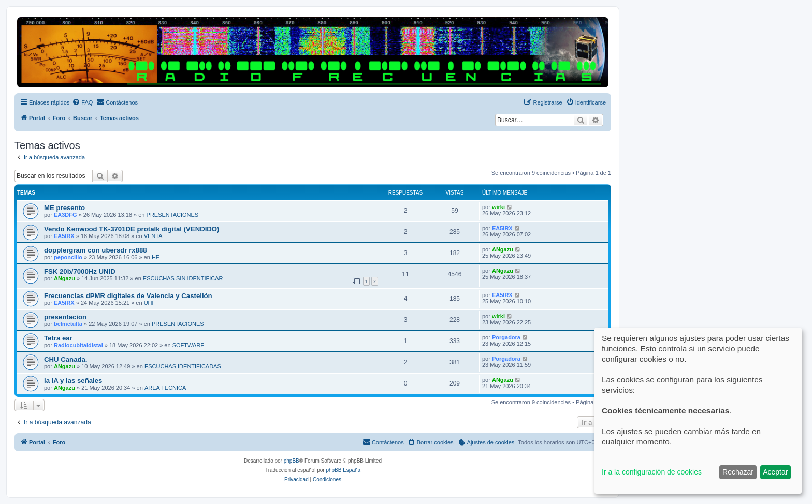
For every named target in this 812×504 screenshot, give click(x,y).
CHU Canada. (66, 359)
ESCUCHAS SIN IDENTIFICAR (183, 278)
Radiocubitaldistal (78, 345)
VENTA (153, 236)
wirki (498, 207)
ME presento (64, 208)
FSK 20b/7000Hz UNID (80, 271)
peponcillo (68, 257)
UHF (150, 303)
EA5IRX (64, 236)
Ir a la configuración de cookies (652, 472)
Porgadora (506, 337)
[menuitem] (82, 102)
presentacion (65, 317)
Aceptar (775, 472)
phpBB (292, 461)
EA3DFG (66, 215)
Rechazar (738, 472)
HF (156, 257)
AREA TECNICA (165, 388)
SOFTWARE (189, 345)
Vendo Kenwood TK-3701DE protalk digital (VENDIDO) (132, 229)
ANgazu (503, 249)
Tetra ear (58, 338)
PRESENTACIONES (173, 215)
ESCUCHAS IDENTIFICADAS (183, 366)
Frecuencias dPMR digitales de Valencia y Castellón (128, 296)
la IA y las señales (73, 381)
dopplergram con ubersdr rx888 (96, 250)
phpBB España (343, 470)
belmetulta (68, 324)
